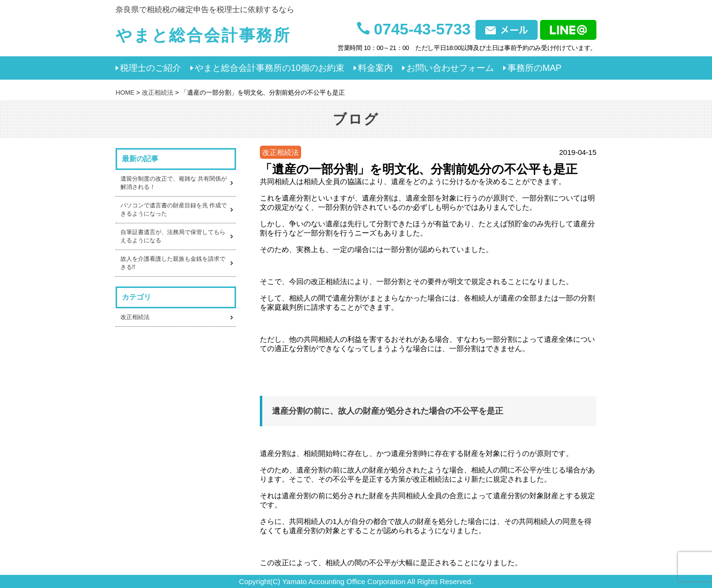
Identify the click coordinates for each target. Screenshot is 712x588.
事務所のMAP (534, 68)
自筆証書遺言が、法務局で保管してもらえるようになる (173, 236)
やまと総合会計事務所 (203, 35)
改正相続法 (135, 317)
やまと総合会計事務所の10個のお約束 (270, 68)
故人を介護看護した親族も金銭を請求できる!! (173, 263)
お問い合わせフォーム (450, 68)
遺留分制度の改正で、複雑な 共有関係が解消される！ (174, 183)
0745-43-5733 (414, 29)
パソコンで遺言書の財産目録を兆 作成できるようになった (174, 210)
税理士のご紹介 (151, 68)
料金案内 (375, 68)
